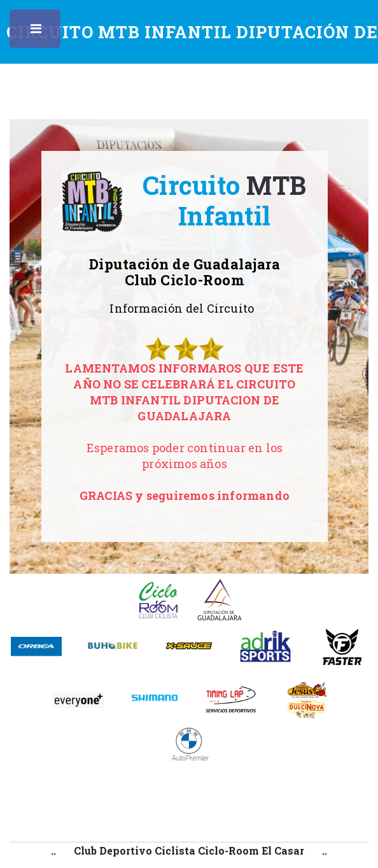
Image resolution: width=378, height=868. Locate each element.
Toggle (37, 32)
